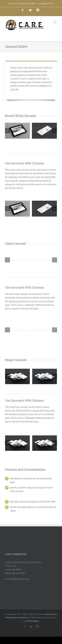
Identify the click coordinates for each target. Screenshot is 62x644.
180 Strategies (32, 621)
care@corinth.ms (46, 3)
